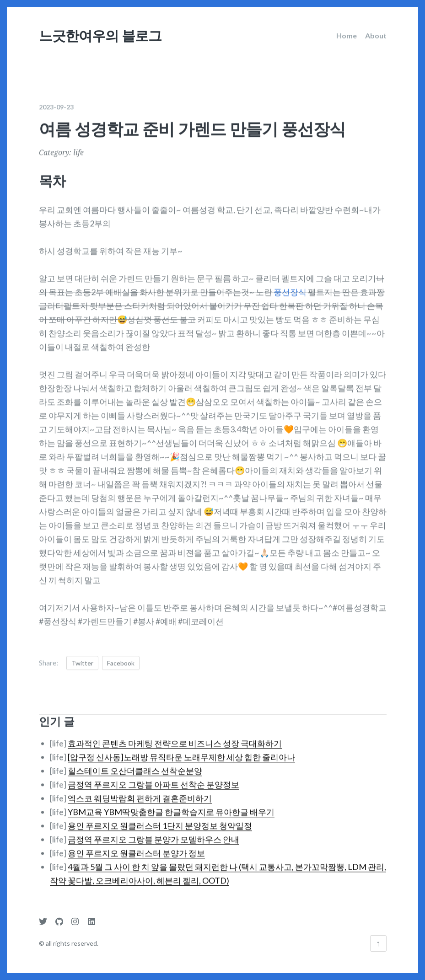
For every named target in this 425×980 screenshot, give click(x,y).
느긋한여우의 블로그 (100, 35)
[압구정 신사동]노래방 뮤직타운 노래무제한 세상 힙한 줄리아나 (181, 750)
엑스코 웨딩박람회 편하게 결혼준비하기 (140, 792)
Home (347, 35)
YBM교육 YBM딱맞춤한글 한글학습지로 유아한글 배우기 (171, 805)
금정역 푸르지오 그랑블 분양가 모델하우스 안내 (153, 833)
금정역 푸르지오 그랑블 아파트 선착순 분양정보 (153, 778)
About (376, 35)
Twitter (82, 656)
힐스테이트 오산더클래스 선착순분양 (135, 764)
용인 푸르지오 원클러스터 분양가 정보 (136, 846)
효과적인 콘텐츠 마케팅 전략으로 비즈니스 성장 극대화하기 (175, 737)
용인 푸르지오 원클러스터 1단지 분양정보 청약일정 (160, 819)
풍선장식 (290, 285)
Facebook (121, 656)
